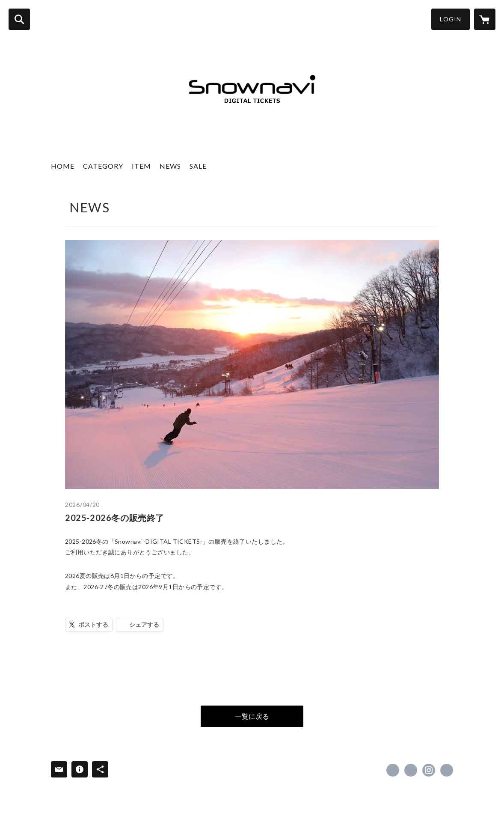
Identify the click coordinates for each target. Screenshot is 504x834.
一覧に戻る (252, 716)
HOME (63, 166)
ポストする (93, 624)
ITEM (141, 166)
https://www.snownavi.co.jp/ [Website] (447, 770)
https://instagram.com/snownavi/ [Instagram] (429, 770)
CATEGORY (103, 166)
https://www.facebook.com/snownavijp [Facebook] (393, 770)
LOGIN (451, 19)
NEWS (170, 166)
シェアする (144, 624)
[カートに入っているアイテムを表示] (485, 19)
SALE (198, 166)
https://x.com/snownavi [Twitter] (411, 770)
